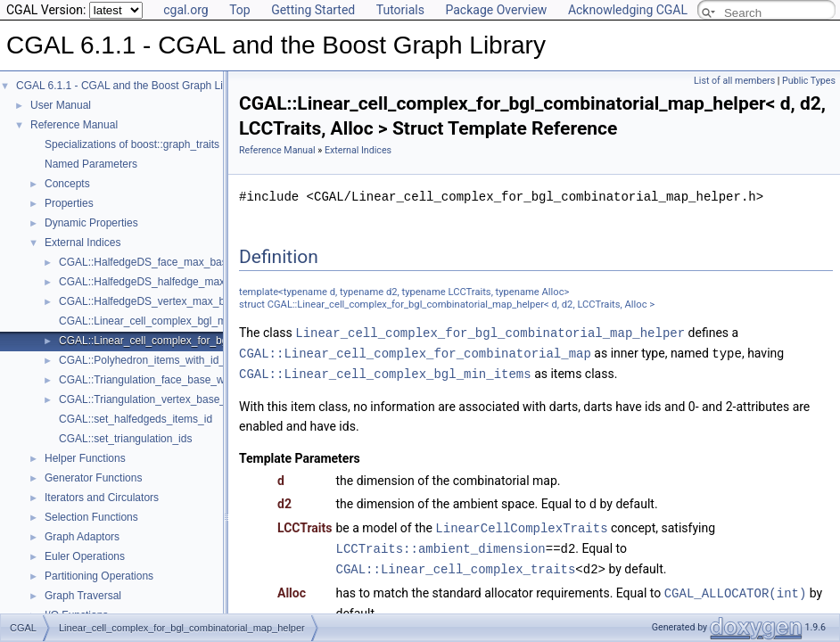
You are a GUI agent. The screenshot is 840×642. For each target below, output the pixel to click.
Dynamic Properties (91, 223)
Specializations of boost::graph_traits (132, 144)
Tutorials (400, 10)
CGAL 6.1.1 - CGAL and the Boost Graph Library (132, 86)
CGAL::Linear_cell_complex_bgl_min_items (163, 321)
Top (240, 10)
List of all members (734, 81)
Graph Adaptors (82, 537)
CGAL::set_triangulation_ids (125, 439)
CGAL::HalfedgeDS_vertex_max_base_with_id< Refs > (190, 301)
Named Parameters (91, 164)
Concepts (67, 184)
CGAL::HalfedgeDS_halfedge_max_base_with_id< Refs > (196, 282)
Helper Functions (85, 458)
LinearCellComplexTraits (521, 524)
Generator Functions (93, 478)
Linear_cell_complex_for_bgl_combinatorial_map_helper (490, 332)
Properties (69, 203)
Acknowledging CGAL (628, 10)
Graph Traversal (83, 596)
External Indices (82, 243)
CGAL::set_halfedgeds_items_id (136, 419)
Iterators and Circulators (102, 498)
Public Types (809, 81)
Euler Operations (85, 556)
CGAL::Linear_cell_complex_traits (456, 563)
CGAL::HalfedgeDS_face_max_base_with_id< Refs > (186, 262)
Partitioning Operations (99, 576)
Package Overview (496, 10)
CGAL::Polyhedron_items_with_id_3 (145, 360)
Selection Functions (91, 517)
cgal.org (185, 10)
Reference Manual (74, 125)
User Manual (61, 105)
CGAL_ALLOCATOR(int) (736, 586)
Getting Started (313, 10)
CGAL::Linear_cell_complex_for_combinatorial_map (415, 352)
